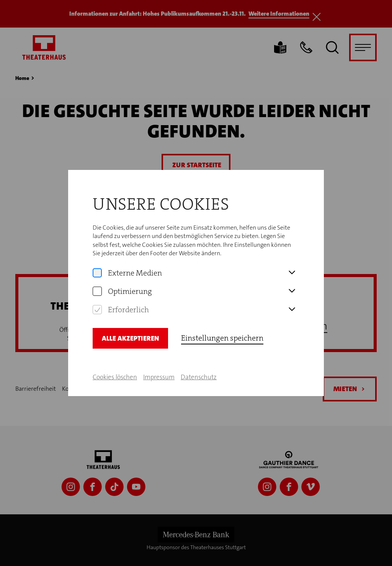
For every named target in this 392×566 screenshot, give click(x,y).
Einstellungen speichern (222, 334)
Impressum (159, 374)
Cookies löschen (115, 374)
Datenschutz (199, 374)
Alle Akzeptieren (130, 335)
